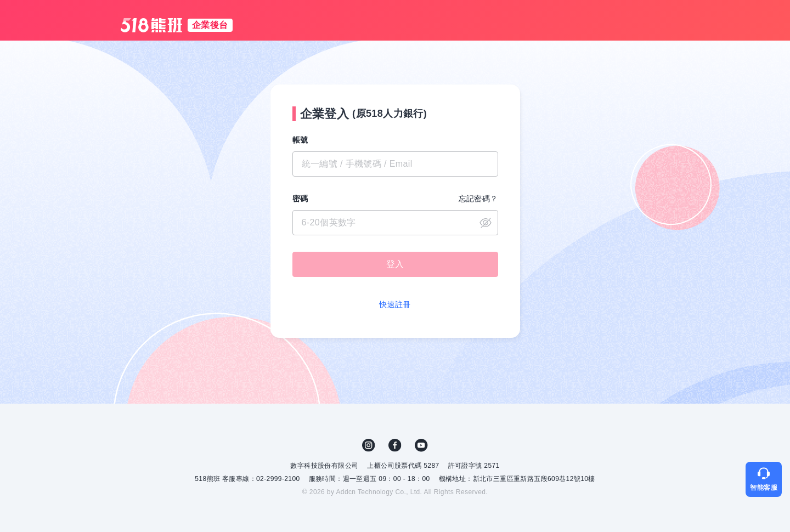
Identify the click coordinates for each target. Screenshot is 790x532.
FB (395, 445)
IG (369, 445)
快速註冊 (395, 304)
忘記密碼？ (478, 199)
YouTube (421, 445)
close (486, 223)
